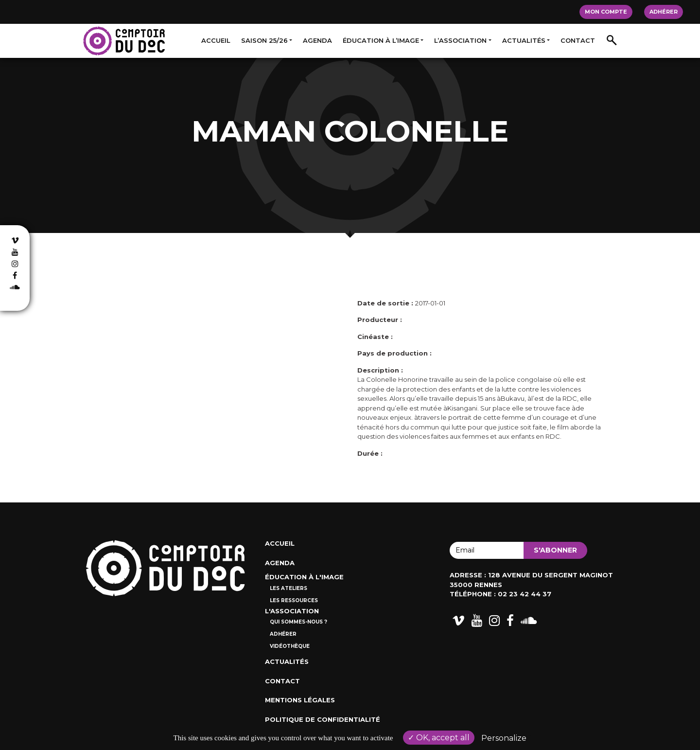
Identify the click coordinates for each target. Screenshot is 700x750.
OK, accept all (439, 738)
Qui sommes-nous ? (298, 622)
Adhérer (664, 12)
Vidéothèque (290, 646)
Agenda (317, 40)
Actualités (524, 40)
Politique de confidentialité (323, 719)
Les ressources (294, 600)
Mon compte (606, 12)
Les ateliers (289, 588)
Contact (578, 40)
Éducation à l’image (381, 40)
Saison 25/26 (264, 40)
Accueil (216, 40)
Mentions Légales (300, 700)
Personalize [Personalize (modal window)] (504, 738)
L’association (460, 40)
